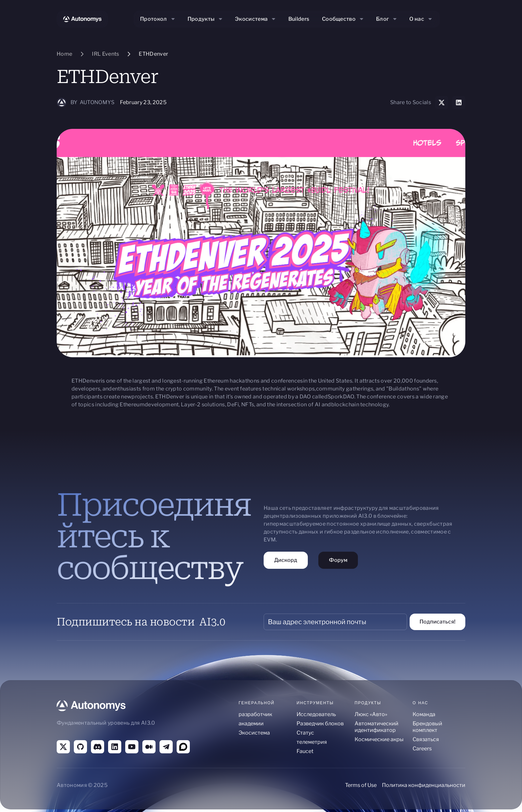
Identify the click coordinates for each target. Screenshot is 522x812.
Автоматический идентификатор (377, 727)
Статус (305, 733)
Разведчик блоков (320, 724)
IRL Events (105, 54)
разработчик (255, 714)
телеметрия (312, 742)
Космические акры (379, 739)
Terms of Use (361, 785)
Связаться (426, 739)
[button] (158, 19)
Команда (424, 714)
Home (64, 54)
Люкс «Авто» (371, 714)
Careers (422, 749)
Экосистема (254, 733)
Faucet (305, 751)
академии (251, 724)
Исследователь (316, 714)
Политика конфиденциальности (424, 785)
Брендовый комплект (427, 727)
